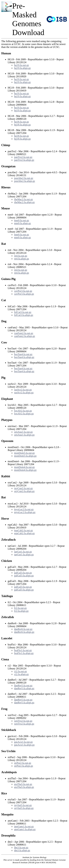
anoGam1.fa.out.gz (24, 826)
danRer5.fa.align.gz (24, 688)
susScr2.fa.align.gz (24, 393)
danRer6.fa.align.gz (24, 632)
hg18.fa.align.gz (22, 125)
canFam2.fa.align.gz (25, 336)
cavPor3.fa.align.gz (24, 294)
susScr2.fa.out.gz (23, 390)
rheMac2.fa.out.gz (24, 199)
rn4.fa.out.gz (21, 256)
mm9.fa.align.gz (22, 223)
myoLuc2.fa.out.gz (24, 509)
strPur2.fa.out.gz (23, 763)
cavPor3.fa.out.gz (23, 291)
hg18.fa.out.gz (22, 122)
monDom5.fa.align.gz (25, 456)
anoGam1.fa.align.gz (25, 829)
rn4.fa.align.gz (22, 259)
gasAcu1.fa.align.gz (24, 745)
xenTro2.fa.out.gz (23, 721)
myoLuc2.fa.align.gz (25, 512)
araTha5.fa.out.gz (23, 784)
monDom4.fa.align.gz (25, 470)
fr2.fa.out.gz (20, 608)
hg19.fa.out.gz (22, 65)
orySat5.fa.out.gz (23, 805)
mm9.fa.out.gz (22, 220)
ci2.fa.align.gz (21, 674)
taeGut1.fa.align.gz (24, 555)
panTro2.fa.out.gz (23, 157)
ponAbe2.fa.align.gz (25, 181)
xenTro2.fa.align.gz (24, 724)
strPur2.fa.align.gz (24, 766)
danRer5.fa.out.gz (23, 686)
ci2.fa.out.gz (21, 671)
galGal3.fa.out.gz (23, 573)
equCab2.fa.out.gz (24, 530)
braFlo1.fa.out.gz (23, 650)
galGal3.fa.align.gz (24, 576)
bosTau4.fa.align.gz (24, 357)
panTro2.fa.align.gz (24, 160)
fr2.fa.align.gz (21, 611)
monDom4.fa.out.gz (24, 467)
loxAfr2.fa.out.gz (23, 411)
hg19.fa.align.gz (22, 68)
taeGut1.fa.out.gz (23, 552)
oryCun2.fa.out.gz (23, 488)
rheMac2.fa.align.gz (24, 202)
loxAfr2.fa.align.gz (24, 414)
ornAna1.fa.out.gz (23, 432)
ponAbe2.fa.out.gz (24, 178)
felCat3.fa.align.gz (24, 315)
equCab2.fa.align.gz (24, 533)
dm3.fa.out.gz (21, 848)
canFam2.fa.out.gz (24, 333)
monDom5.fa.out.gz (24, 453)
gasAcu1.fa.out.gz (23, 742)
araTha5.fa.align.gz (24, 787)
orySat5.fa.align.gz (24, 808)
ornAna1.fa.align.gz (24, 435)
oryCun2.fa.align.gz (24, 491)
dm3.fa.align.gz (22, 850)
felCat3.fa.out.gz (23, 312)
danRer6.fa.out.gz (23, 629)
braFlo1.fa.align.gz (24, 653)
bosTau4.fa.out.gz (23, 354)
